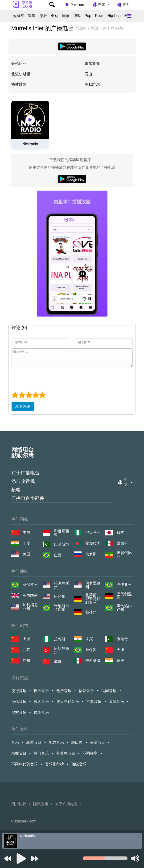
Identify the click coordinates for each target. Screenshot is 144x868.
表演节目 (98, 742)
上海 (26, 639)
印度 (26, 543)
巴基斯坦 (62, 544)
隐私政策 (41, 804)
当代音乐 (19, 702)
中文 (102, 4)
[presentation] (47, 379)
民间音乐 (109, 691)
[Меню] (129, 16)
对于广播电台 (25, 473)
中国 (26, 532)
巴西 (58, 555)
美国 (26, 554)
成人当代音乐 (68, 702)
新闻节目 (34, 742)
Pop (88, 16)
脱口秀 (77, 742)
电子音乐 (64, 691)
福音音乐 (86, 691)
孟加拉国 (93, 543)
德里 (120, 661)
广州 (26, 661)
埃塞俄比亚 (124, 555)
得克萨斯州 (62, 585)
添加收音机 (23, 481)
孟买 (89, 639)
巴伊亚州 (124, 585)
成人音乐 (41, 702)
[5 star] (42, 395)
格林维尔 (19, 84)
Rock (99, 16)
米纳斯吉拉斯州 (62, 608)
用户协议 (19, 804)
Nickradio (30, 144)
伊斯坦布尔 (62, 650)
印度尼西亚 (62, 533)
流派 (43, 16)
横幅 (16, 490)
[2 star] (22, 395)
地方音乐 (56, 742)
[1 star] (15, 395)
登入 (126, 5)
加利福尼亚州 (30, 607)
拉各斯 (60, 639)
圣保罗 (91, 650)
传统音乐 (41, 712)
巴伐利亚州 (124, 596)
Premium (77, 5)
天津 (120, 650)
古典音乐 (94, 702)
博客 (77, 16)
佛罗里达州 (93, 585)
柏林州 (91, 612)
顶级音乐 (79, 764)
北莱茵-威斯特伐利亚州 (93, 599)
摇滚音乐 (41, 691)
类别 (54, 16)
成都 (58, 661)
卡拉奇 (122, 639)
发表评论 (23, 406)
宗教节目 (19, 753)
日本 (120, 532)
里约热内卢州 (124, 608)
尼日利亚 (93, 532)
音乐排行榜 (54, 764)
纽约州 (60, 596)
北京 (26, 650)
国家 (66, 16)
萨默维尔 (92, 84)
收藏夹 (19, 16)
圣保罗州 (30, 585)
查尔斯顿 (92, 64)
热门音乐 (41, 753)
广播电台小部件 (28, 498)
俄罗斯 (91, 554)
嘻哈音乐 (116, 702)
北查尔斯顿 (21, 74)
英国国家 (30, 595)
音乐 (15, 742)
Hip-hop (114, 16)
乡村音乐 (19, 712)
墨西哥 (122, 543)
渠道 (32, 16)
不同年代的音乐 (25, 764)
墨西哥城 (93, 661)
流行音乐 (19, 691)
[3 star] (29, 395)
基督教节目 (66, 753)
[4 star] (35, 395)
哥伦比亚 (19, 64)
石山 (88, 74)
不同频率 (90, 753)
